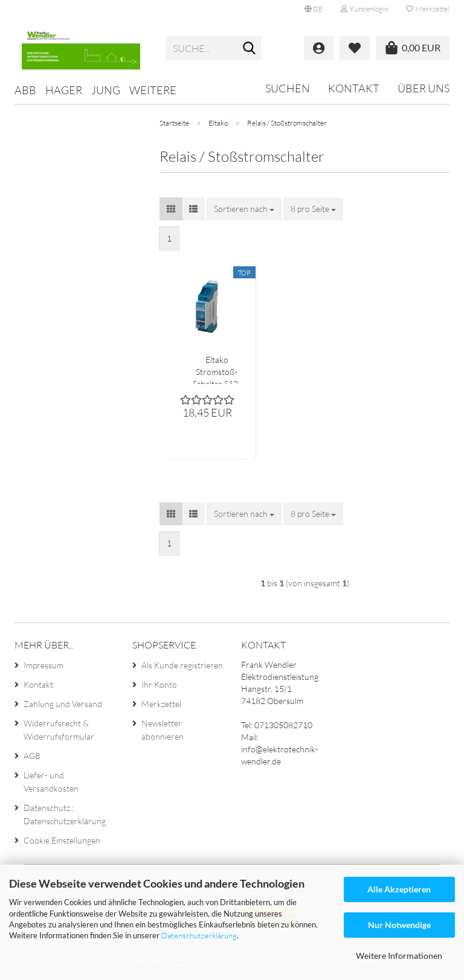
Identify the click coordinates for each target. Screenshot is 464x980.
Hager (64, 90)
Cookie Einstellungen (62, 840)
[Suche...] (250, 49)
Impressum (43, 665)
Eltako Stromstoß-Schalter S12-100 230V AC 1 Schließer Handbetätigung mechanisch (217, 369)
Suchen (288, 88)
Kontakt (354, 88)
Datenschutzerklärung (199, 935)
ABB (25, 90)
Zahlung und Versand (63, 704)
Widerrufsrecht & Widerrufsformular (59, 730)
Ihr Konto (159, 684)
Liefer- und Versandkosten (51, 782)
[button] (314, 9)
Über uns (424, 88)
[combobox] (244, 209)
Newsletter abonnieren (163, 730)
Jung (106, 90)
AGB (32, 756)
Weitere (153, 90)
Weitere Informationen (399, 956)
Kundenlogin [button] (364, 9)
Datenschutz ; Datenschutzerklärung (65, 814)
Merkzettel (428, 9)
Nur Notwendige (399, 925)
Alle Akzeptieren (399, 889)
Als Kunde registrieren (182, 665)
